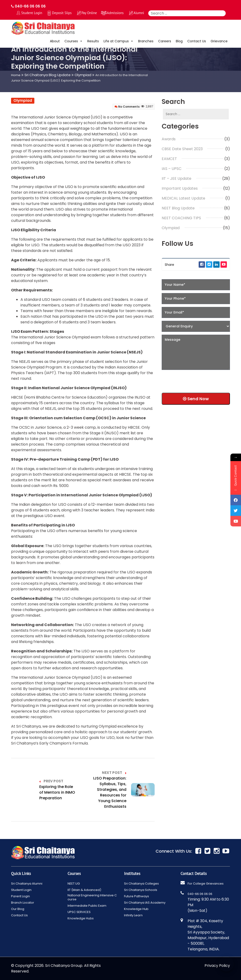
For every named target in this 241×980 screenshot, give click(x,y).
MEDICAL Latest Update (183, 198)
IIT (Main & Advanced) (84, 890)
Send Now (196, 399)
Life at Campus (118, 41)
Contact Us (197, 41)
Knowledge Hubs (81, 918)
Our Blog (18, 909)
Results (93, 41)
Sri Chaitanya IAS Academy (145, 903)
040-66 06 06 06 (28, 6)
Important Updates (180, 188)
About (55, 41)
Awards (169, 139)
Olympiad (23, 100)
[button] (80, 41)
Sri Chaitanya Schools (141, 890)
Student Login (32, 13)
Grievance (219, 41)
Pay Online (89, 13)
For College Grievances (206, 884)
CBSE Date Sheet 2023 (182, 149)
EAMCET (169, 159)
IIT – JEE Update (177, 178)
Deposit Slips (62, 13)
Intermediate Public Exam (87, 906)
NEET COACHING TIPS (181, 218)
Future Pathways (137, 896)
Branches (146, 41)
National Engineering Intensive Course (92, 897)
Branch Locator (23, 903)
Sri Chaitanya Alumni (27, 884)
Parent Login (20, 896)
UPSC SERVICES (79, 912)
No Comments (127, 107)
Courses (74, 41)
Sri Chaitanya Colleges (141, 884)
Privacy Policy (217, 966)
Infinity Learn (133, 915)
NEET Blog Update (178, 208)
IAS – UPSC (172, 169)
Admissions (115, 13)
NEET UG (74, 884)
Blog (179, 41)
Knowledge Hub (136, 909)
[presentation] (192, 380)
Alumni (139, 13)
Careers (165, 41)
